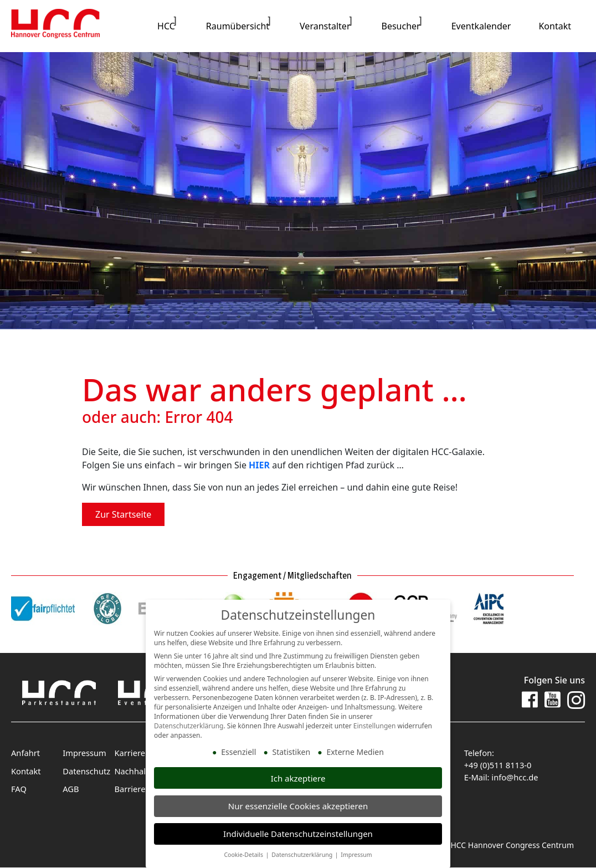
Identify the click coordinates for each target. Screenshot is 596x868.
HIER (259, 466)
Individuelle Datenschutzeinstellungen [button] (298, 834)
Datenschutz (85, 771)
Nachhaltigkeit (140, 771)
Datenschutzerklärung (189, 726)
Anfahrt (25, 753)
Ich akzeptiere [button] (298, 778)
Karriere (129, 753)
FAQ (19, 788)
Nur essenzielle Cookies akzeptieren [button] (298, 806)
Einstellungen (375, 726)
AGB (70, 788)
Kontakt (25, 771)
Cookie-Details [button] (244, 855)
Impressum (83, 753)
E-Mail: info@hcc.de (500, 776)
